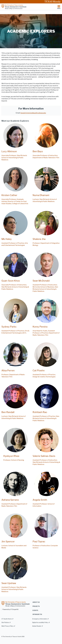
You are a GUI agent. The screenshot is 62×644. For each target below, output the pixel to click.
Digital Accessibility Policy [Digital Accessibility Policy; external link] (40, 623)
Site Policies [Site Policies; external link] (5, 623)
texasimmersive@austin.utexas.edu (33, 113)
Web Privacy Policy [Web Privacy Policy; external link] (7, 626)
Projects (36, 606)
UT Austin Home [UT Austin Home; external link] (7, 619)
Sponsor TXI (37, 614)
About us (36, 602)
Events (35, 610)
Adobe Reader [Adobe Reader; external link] (37, 626)
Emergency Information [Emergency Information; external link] (40, 619)
